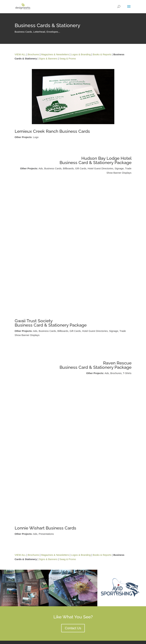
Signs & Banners (48, 59)
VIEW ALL (20, 54)
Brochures (33, 54)
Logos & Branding (81, 54)
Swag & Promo (68, 59)
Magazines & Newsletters (55, 54)
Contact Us (73, 628)
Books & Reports (102, 54)
